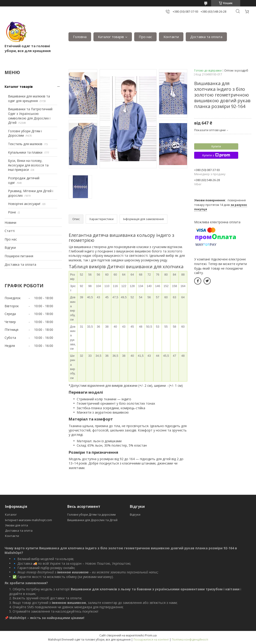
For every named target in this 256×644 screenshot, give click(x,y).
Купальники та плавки (25, 152)
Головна (80, 37)
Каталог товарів (111, 37)
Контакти (171, 37)
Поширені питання (19, 256)
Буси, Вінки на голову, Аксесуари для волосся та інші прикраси (28, 165)
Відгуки (10, 247)
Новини (10, 222)
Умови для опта (16, 525)
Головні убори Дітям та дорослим (91, 514)
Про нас (145, 37)
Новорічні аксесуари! (24, 204)
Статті (10, 231)
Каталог (11, 514)
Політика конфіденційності (190, 640)
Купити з (216, 155)
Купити (216, 146)
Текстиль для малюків (25, 144)
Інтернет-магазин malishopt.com (29, 520)
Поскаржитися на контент (151, 640)
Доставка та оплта (19, 531)
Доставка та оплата (206, 37)
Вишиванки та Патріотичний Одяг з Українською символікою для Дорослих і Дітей (30, 116)
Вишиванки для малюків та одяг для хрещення (29, 98)
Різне (12, 212)
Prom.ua (151, 635)
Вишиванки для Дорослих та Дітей (92, 520)
